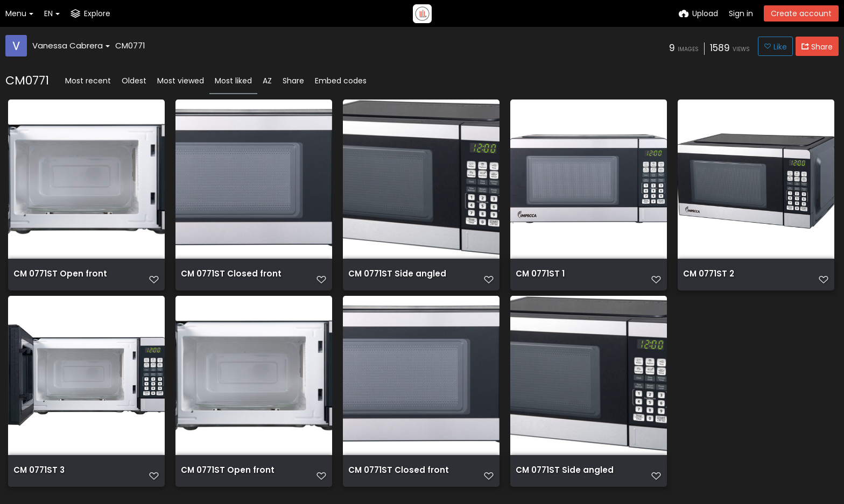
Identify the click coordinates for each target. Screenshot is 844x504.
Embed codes (341, 81)
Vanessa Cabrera (71, 45)
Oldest (134, 81)
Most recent (88, 81)
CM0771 (130, 45)
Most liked (233, 81)
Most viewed (181, 81)
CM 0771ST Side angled (393, 278)
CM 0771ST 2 (707, 278)
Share (293, 81)
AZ (267, 81)
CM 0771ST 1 (539, 278)
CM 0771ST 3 (38, 477)
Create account (801, 13)
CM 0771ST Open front (57, 278)
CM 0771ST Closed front (228, 278)
